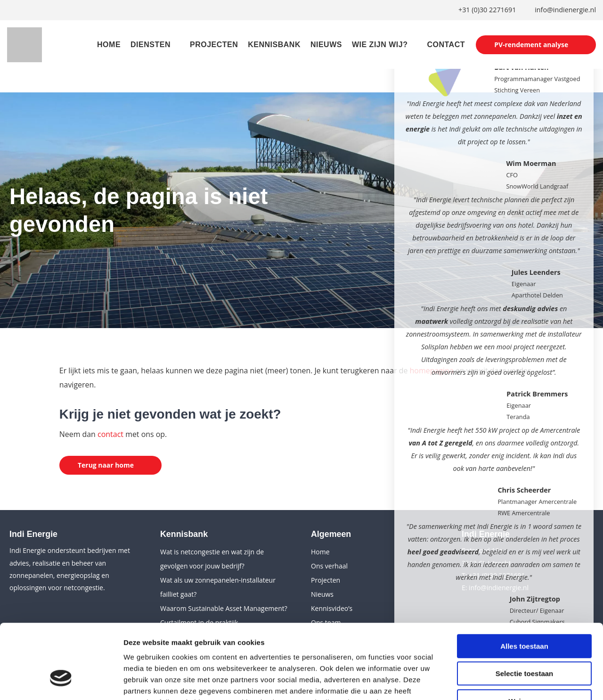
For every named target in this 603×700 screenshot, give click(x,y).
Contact (445, 45)
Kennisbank (273, 45)
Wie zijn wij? (379, 45)
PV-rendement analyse (530, 45)
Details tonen (509, 681)
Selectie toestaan (525, 613)
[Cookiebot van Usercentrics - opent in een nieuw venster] (61, 682)
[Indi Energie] (25, 45)
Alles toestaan (524, 585)
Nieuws (325, 45)
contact (110, 434)
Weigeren (524, 640)
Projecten (212, 45)
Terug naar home (106, 465)
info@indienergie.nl (565, 10)
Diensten (149, 45)
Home (107, 45)
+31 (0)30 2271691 (487, 10)
